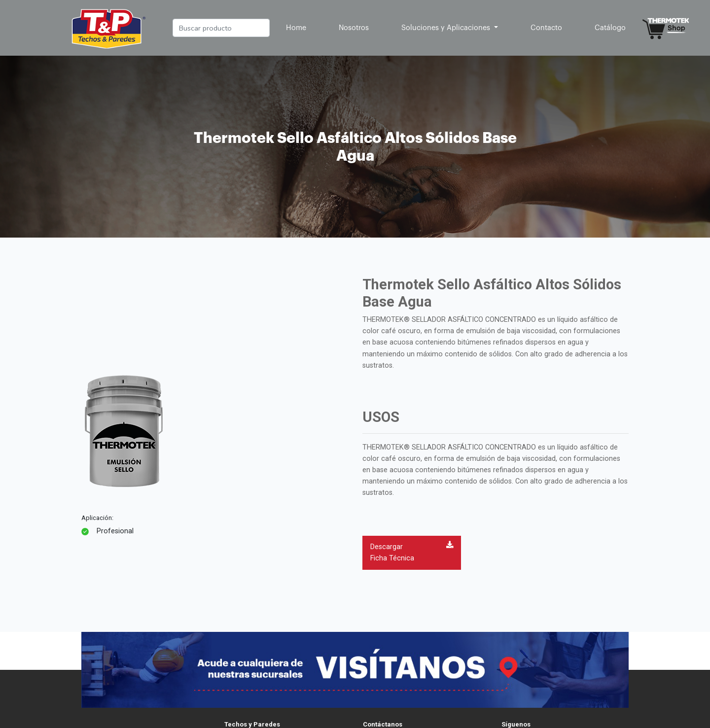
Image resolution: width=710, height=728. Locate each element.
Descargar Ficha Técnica (412, 552)
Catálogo (610, 28)
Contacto (546, 28)
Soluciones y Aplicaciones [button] (447, 28)
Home (298, 27)
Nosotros (354, 28)
